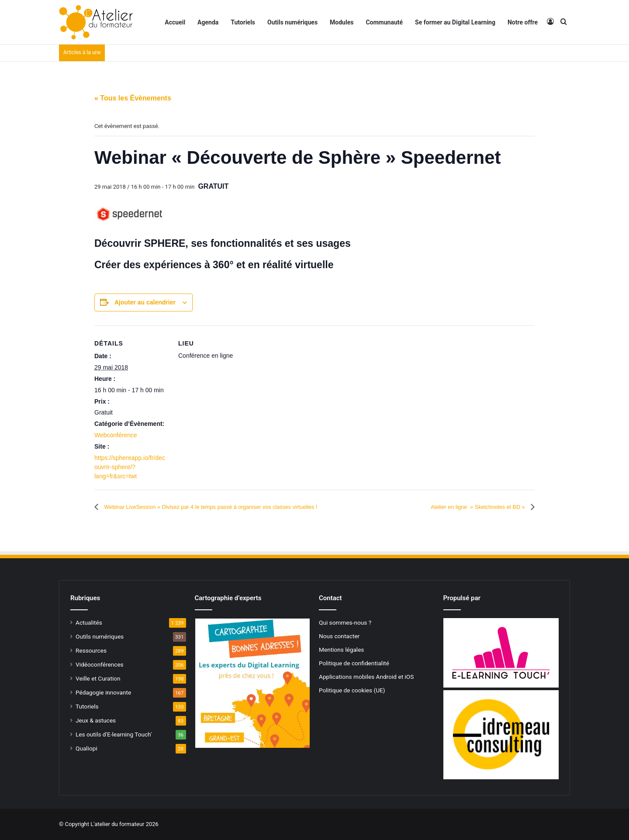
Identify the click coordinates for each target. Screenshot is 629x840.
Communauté (384, 22)
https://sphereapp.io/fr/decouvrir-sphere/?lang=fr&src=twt (130, 467)
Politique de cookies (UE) (352, 690)
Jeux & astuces (96, 720)
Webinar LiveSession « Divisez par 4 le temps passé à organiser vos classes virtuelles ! (239, 507)
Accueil (175, 22)
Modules (342, 22)
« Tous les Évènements (133, 98)
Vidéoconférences (100, 664)
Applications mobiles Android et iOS (366, 677)
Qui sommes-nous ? (345, 622)
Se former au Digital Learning (455, 22)
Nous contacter (339, 636)
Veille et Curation (98, 678)
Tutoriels (243, 22)
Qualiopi (86, 748)
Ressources (91, 650)
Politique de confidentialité (354, 663)
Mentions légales (341, 650)
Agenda (208, 22)
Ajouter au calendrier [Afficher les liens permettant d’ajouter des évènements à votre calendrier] (145, 302)
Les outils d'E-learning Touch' (114, 734)
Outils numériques (292, 22)
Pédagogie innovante (103, 692)
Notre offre (523, 22)
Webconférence (116, 435)
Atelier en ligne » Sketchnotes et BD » (466, 507)
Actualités (89, 622)
